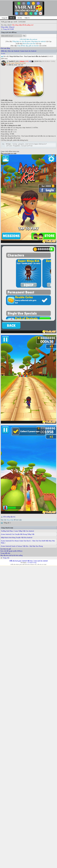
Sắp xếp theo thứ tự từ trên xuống (11, 556)
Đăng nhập (4, 27)
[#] (30, 61)
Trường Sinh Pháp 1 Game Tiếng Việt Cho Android (17, 532)
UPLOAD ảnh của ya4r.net (28, 39)
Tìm (24, 36)
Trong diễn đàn (5, 554)
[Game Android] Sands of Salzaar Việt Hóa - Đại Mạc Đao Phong (22, 547)
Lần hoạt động (5, 48)
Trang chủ (4, 18)
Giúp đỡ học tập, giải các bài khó (28, 46)
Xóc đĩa (20, 18)
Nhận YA (27, 18)
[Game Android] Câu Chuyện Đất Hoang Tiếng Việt (18, 535)
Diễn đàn (4, 51)
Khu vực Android (14, 51)
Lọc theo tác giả (6, 550)
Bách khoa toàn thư (29, 44)
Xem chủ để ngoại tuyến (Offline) (11, 552)
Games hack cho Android (28, 51)
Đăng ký (12, 27)
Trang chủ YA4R (8, 29)
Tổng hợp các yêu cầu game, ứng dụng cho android (29, 41)
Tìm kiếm (3, 54)
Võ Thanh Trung (32, 563)
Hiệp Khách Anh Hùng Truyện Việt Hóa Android (17, 538)
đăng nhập (10, 520)
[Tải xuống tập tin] (9, 517)
